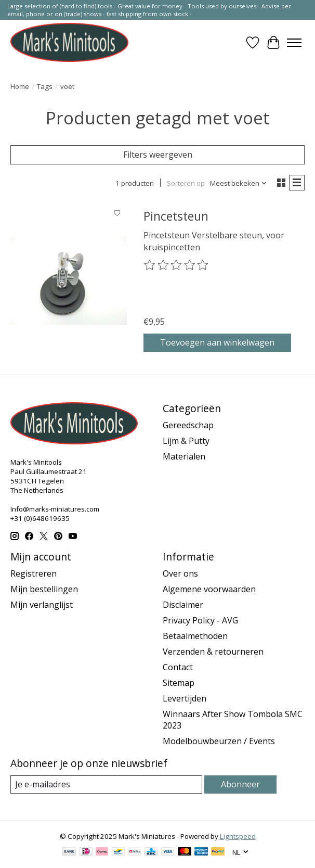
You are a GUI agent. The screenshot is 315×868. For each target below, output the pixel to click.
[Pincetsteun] (69, 280)
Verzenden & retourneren (213, 652)
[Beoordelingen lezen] (177, 265)
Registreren (34, 573)
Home (20, 86)
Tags (45, 86)
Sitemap (179, 683)
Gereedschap (188, 425)
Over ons (180, 573)
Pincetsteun (176, 216)
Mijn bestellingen (44, 589)
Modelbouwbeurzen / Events (219, 741)
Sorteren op (186, 183)
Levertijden (185, 698)
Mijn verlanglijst (42, 605)
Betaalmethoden (195, 636)
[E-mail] (106, 784)
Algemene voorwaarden (209, 589)
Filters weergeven (158, 155)
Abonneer (240, 784)
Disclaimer (183, 605)
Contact (178, 667)
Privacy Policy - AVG (200, 620)
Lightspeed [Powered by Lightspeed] (238, 836)
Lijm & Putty (186, 441)
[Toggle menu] (294, 43)
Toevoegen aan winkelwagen (217, 342)
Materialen (184, 456)
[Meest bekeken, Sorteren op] (239, 183)
